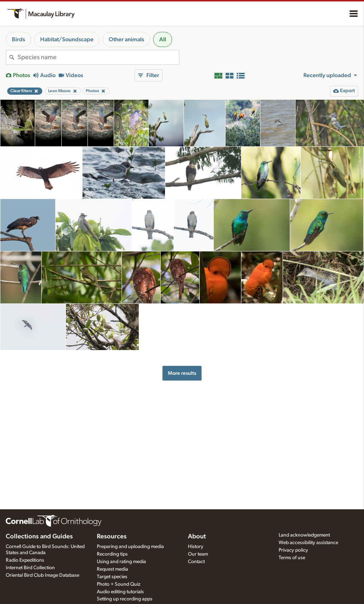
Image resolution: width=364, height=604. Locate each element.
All (163, 39)
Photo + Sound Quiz (119, 584)
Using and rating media (121, 562)
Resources (112, 537)
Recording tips (112, 554)
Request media (112, 569)
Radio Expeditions (25, 560)
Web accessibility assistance (308, 543)
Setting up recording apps (125, 599)
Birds (18, 39)
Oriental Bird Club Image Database (42, 575)
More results (182, 373)
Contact (196, 562)
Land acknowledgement (304, 535)
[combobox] (98, 57)
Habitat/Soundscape (67, 39)
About (197, 537)
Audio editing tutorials (120, 592)
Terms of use (292, 558)
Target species (112, 577)
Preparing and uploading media (130, 547)
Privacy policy (293, 550)
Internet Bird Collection (30, 568)
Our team (198, 554)
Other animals (126, 39)
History (196, 547)
